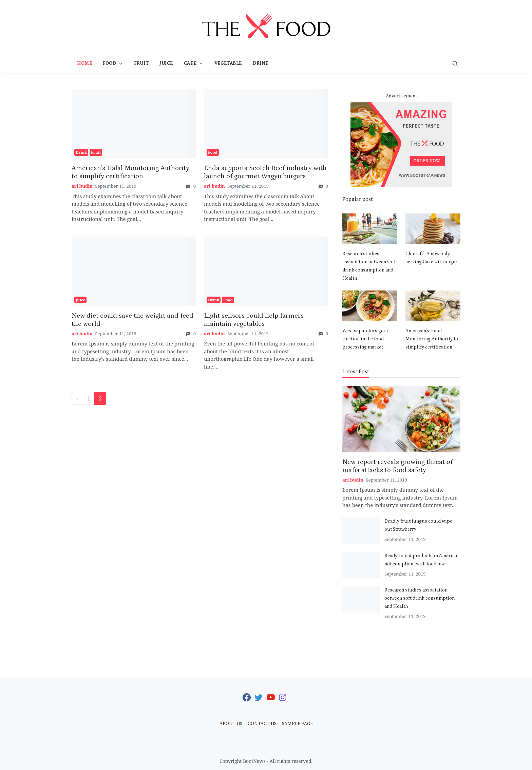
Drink (261, 63)
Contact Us (262, 724)
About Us (231, 724)
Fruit (141, 63)
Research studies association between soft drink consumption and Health (420, 598)
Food (109, 63)
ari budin (82, 186)
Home (84, 63)
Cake (190, 63)
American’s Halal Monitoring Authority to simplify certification (432, 339)
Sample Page (297, 724)
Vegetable (228, 63)
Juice (166, 63)
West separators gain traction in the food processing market (365, 339)
